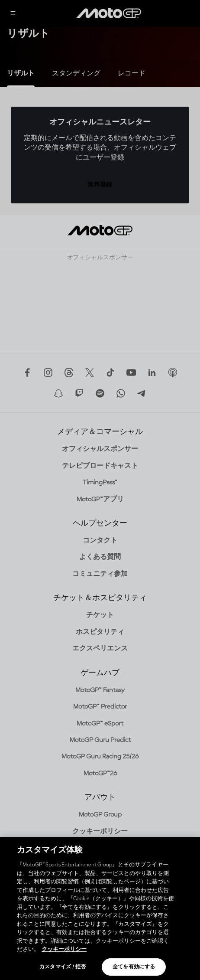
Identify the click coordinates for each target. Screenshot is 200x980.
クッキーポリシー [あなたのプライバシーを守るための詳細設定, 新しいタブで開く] (64, 949)
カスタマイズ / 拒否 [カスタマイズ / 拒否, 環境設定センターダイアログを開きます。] (63, 967)
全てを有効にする (134, 967)
